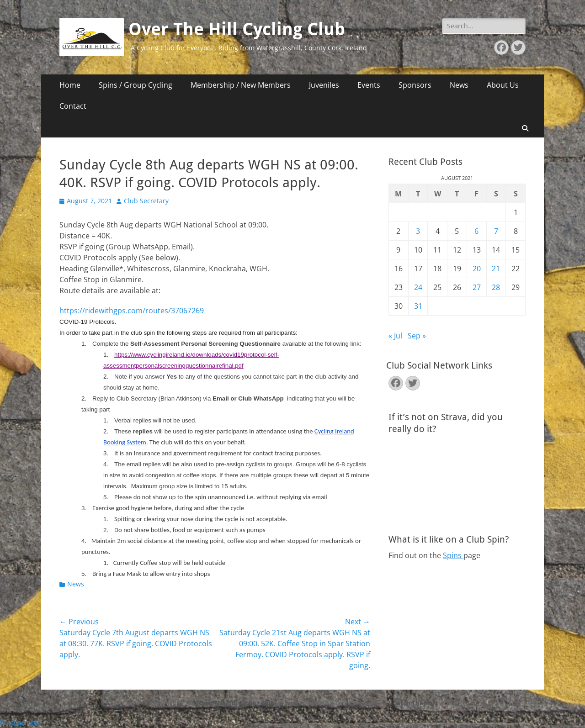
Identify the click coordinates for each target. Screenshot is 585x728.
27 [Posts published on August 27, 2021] (477, 287)
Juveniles (324, 85)
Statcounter (21, 723)
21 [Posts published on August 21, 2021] (496, 269)
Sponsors (415, 85)
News (459, 85)
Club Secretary (146, 201)
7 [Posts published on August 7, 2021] (496, 231)
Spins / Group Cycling (136, 85)
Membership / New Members (241, 85)
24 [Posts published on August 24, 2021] (418, 287)
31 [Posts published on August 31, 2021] (418, 306)
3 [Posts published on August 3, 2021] (418, 231)
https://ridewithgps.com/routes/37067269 (132, 311)
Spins (453, 555)
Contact (73, 106)
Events (369, 85)
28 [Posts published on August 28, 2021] (496, 287)
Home (70, 85)
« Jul (395, 336)
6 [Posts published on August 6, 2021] (476, 231)
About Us (503, 85)
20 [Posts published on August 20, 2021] (477, 269)
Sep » (417, 336)
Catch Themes (414, 703)
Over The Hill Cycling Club (237, 29)
